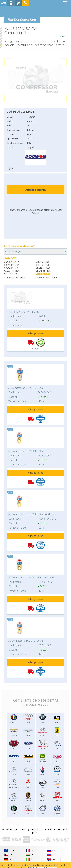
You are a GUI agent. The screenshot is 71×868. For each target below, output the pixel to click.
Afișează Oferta (36, 190)
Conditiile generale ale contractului (35, 829)
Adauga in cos (35, 333)
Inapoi (63, 32)
